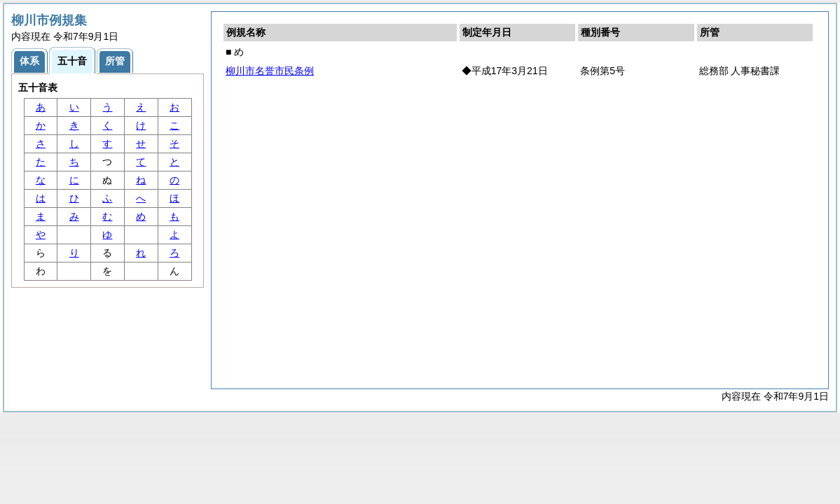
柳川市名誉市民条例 (270, 71)
